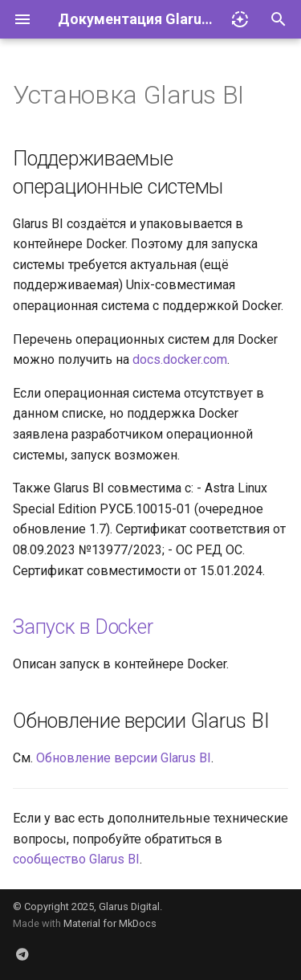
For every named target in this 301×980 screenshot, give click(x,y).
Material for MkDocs (110, 923)
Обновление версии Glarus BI (124, 758)
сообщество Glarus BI (76, 859)
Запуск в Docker (83, 627)
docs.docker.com (180, 359)
